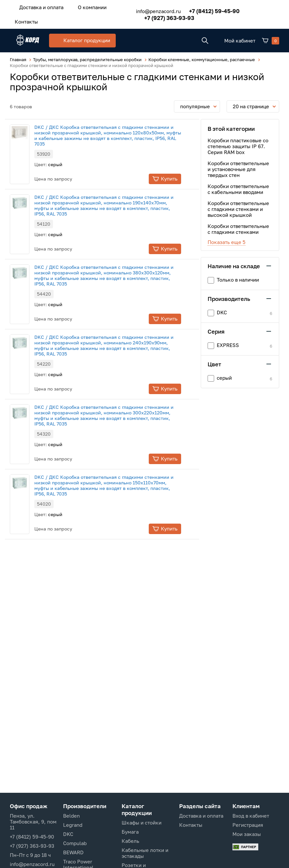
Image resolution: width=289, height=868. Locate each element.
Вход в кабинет (251, 816)
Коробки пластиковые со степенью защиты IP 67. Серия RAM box (238, 145)
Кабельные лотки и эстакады (145, 853)
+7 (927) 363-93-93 (159, 16)
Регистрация (248, 825)
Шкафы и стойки (142, 823)
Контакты (23, 19)
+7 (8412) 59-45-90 (204, 9)
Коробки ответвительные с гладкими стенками (238, 228)
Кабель (130, 841)
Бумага (130, 832)
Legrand (73, 825)
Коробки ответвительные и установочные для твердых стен (238, 168)
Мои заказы (247, 834)
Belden (71, 816)
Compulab (75, 843)
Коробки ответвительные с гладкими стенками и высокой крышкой (238, 208)
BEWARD (73, 852)
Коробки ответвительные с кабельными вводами (238, 188)
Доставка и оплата (38, 6)
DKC (68, 834)
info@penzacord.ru (149, 9)
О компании (82, 6)
